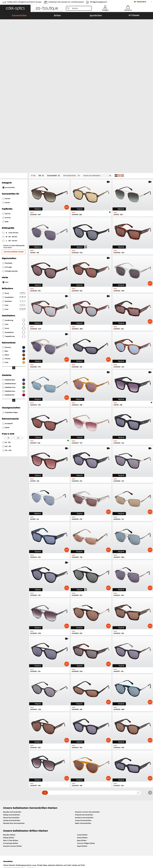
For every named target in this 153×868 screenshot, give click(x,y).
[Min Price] (8, 337)
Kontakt (5, 813)
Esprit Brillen (82, 745)
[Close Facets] (14, 75)
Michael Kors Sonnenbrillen (14, 722)
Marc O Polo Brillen (11, 740)
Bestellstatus (107, 813)
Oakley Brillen (9, 737)
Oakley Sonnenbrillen (12, 714)
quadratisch (14, 232)
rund (14, 228)
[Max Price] (18, 337)
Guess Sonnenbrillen (83, 720)
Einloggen (105, 10)
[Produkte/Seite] (72, 75)
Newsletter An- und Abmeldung (114, 807)
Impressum (22, 857)
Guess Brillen (82, 734)
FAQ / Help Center (109, 805)
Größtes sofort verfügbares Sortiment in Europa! (24, 2)
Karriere (5, 807)
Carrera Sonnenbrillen (12, 720)
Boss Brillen (82, 740)
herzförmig (14, 220)
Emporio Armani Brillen (12, 745)
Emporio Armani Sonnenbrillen (87, 711)
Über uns (6, 801)
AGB (4, 857)
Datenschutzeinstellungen (12, 810)
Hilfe (103, 801)
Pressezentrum (8, 805)
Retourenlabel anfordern (61, 810)
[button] (15, 8)
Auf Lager (7, 166)
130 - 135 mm (10, 136)
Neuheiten (7, 162)
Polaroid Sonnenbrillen (84, 714)
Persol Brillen (82, 737)
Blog (103, 810)
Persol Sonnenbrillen (11, 717)
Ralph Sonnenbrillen (83, 722)
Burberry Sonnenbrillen (84, 717)
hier (73, 773)
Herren (6, 102)
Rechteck (14, 200)
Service (55, 801)
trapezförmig (14, 236)
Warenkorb (128, 10)
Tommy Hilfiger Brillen (86, 742)
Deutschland (141, 2)
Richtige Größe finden (14, 151)
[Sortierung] (97, 75)
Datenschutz (11, 857)
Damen (6, 98)
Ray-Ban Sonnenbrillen (12, 711)
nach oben (146, 857)
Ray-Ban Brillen (9, 734)
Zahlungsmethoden (59, 805)
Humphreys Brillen (11, 742)
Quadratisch (14, 196)
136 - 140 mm (10, 140)
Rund (14, 192)
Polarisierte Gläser (10, 312)
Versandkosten (57, 807)
